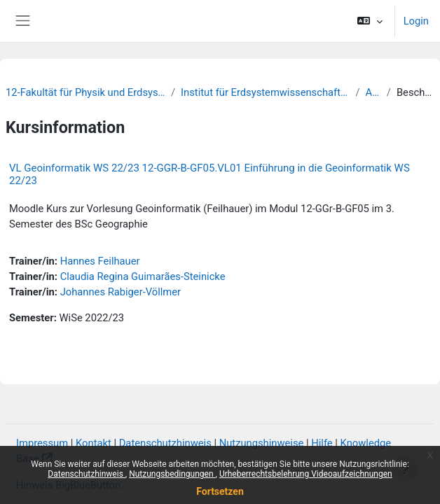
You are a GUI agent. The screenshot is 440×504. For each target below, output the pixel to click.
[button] (370, 21)
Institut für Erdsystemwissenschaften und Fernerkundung (265, 92)
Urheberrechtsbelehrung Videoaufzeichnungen (306, 474)
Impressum (42, 443)
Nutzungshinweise (262, 443)
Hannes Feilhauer (100, 261)
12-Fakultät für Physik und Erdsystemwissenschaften (85, 92)
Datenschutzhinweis (87, 474)
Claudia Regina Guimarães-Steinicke (143, 276)
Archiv (373, 92)
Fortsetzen (220, 491)
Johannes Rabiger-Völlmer (121, 292)
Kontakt (94, 443)
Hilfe (322, 443)
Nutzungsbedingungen (172, 474)
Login (416, 21)
